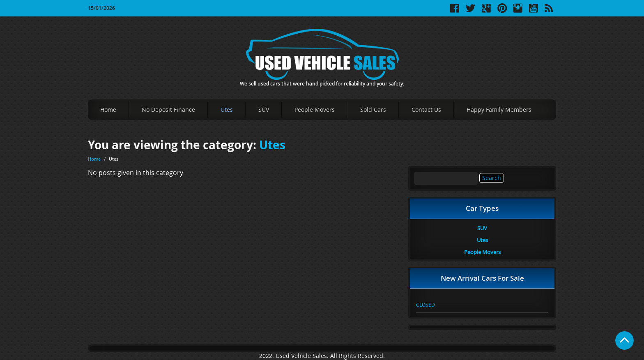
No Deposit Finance (168, 110)
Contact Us (426, 110)
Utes (227, 110)
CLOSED (425, 305)
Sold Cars (373, 110)
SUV (264, 110)
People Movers (315, 110)
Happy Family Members (499, 110)
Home (108, 110)
